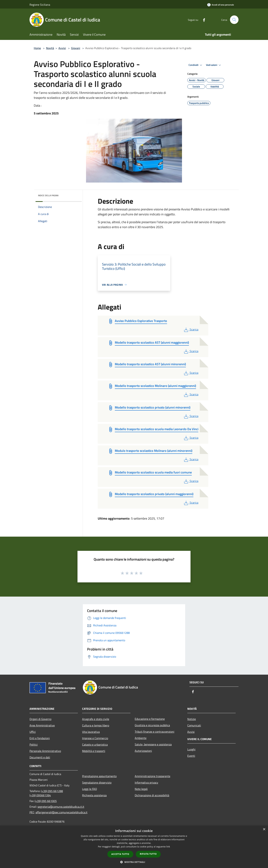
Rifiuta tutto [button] (148, 854)
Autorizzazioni (143, 751)
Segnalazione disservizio (97, 782)
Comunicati (194, 725)
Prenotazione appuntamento (99, 776)
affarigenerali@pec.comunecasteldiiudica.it (61, 812)
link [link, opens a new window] (168, 847)
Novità (50, 48)
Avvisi (62, 48)
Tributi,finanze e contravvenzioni (155, 732)
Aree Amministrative (42, 725)
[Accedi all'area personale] (221, 5)
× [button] (264, 829)
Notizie (192, 719)
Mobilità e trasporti (94, 751)
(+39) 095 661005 (46, 801)
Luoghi (191, 749)
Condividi (196, 65)
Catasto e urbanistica (95, 745)
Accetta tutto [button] (120, 854)
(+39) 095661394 (40, 795)
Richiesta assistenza (94, 795)
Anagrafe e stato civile (96, 719)
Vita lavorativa (91, 732)
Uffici (33, 732)
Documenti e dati (40, 757)
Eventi (191, 756)
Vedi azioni (214, 65)
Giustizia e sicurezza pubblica (152, 725)
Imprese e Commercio (95, 738)
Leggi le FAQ (90, 789)
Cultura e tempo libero (96, 725)
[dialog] (134, 847)
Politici (34, 745)
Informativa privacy (146, 782)
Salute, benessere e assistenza (153, 744)
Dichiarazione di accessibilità (152, 795)
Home (37, 48)
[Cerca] (234, 20)
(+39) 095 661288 (52, 791)
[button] (134, 862)
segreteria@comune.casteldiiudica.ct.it (61, 807)
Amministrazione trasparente (152, 776)
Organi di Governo (40, 719)
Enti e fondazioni (40, 738)
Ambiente (141, 738)
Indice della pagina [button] (48, 195)
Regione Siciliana (40, 5)
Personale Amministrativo (45, 751)
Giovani (76, 48)
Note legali (141, 789)
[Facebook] (203, 20)
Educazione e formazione (150, 719)
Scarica (191, 329)
